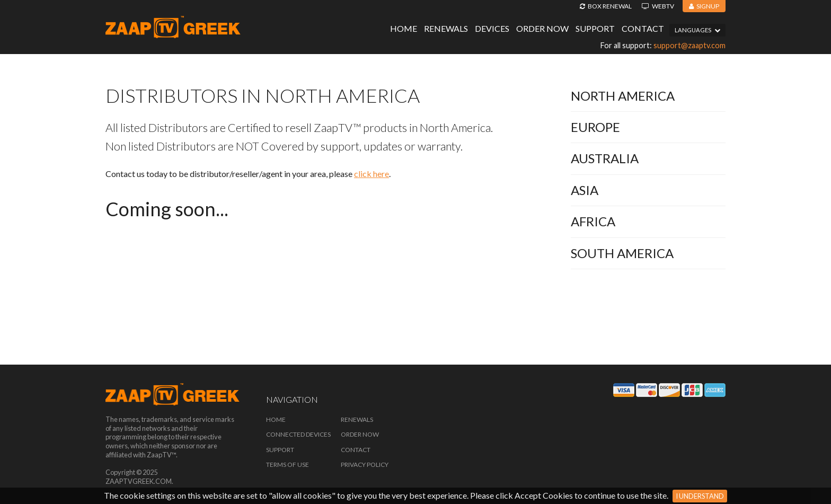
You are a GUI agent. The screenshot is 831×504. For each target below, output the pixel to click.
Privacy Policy (365, 465)
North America (623, 96)
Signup (704, 6)
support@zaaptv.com (689, 45)
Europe (595, 127)
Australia (605, 158)
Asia (585, 190)
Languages (697, 30)
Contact (643, 28)
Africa (593, 221)
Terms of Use (288, 465)
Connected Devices (298, 434)
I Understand (700, 496)
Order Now (542, 28)
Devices (492, 28)
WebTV (658, 6)
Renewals (446, 28)
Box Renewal (606, 6)
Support (595, 28)
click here (372, 174)
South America (622, 253)
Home (404, 28)
